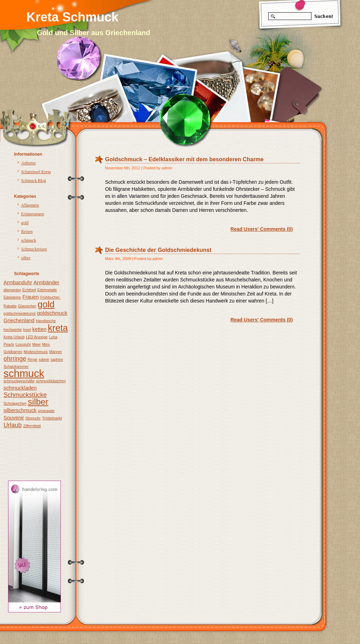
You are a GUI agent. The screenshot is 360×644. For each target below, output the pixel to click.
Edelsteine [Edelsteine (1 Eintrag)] (12, 297)
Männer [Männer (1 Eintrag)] (56, 352)
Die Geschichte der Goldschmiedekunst (158, 250)
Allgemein (30, 205)
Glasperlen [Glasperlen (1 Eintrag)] (27, 306)
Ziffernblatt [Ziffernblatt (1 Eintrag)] (32, 426)
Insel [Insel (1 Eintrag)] (27, 330)
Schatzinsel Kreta (36, 172)
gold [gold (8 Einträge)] (46, 304)
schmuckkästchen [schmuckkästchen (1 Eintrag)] (51, 381)
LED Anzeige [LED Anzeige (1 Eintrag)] (37, 337)
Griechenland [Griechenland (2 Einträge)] (19, 320)
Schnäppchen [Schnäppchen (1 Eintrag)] (15, 403)
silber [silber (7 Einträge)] (38, 402)
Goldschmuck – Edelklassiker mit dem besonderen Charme (184, 159)
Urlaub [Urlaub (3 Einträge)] (13, 425)
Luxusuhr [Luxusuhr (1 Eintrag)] (23, 344)
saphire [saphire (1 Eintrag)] (57, 359)
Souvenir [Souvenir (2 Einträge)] (14, 418)
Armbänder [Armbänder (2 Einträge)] (46, 282)
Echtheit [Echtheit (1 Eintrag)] (29, 290)
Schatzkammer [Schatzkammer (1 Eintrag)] (16, 366)
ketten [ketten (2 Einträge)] (39, 329)
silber (26, 258)
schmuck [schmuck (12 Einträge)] (24, 373)
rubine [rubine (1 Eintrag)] (44, 359)
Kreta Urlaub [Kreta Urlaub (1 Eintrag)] (14, 337)
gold (25, 223)
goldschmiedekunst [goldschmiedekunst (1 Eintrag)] (20, 313)
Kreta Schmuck (72, 17)
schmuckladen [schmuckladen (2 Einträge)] (20, 388)
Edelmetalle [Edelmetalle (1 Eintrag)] (47, 290)
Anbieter (28, 163)
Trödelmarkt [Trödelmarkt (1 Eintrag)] (52, 418)
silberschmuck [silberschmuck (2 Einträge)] (20, 410)
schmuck (29, 240)
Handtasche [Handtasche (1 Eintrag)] (46, 321)
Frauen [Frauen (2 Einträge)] (31, 297)
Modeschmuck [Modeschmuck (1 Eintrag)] (36, 352)
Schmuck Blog (34, 181)
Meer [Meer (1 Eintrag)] (37, 344)
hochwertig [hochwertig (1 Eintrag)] (13, 330)
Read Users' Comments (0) (262, 229)
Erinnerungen (33, 214)
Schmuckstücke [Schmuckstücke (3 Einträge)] (25, 395)
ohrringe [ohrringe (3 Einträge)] (15, 359)
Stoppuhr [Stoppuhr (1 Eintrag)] (33, 418)
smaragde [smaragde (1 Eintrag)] (46, 411)
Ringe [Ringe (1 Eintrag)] (32, 359)
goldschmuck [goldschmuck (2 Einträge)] (52, 313)
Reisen (27, 232)
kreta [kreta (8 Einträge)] (58, 328)
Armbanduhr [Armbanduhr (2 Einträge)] (18, 282)
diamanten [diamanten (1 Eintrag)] (12, 290)
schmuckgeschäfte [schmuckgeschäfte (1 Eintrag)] (19, 381)
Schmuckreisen (34, 249)
